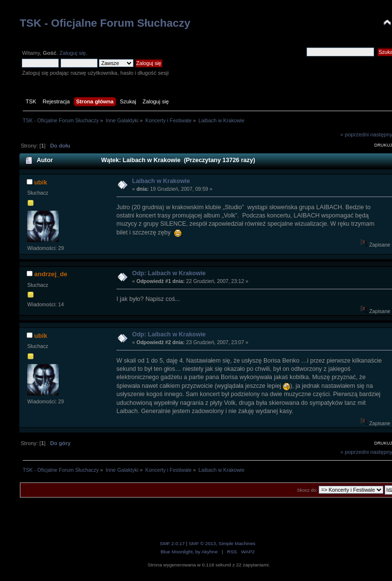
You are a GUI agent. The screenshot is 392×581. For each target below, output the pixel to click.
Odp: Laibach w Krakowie (169, 273)
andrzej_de (50, 274)
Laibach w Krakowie (161, 181)
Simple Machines (237, 543)
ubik (41, 182)
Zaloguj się (72, 53)
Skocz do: (307, 490)
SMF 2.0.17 (172, 543)
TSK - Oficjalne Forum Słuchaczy (105, 23)
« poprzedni (355, 134)
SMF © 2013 (202, 543)
